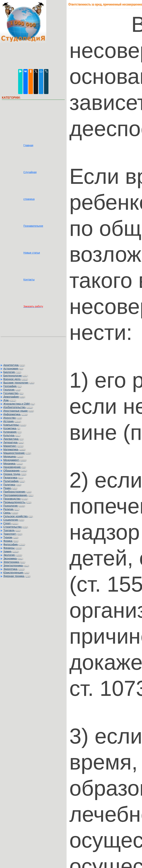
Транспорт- (13, 534)
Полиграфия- (14, 481)
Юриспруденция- (16, 573)
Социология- (14, 520)
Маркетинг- (14, 446)
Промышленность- (17, 502)
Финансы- (13, 548)
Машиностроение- (17, 453)
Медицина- (13, 456)
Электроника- (14, 562)
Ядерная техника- (17, 576)
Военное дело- (16, 379)
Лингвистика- (14, 439)
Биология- (12, 372)
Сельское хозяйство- (18, 516)
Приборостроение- (18, 492)
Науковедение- (15, 467)
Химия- (11, 551)
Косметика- (12, 428)
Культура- (12, 435)
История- (12, 421)
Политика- (12, 485)
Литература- (14, 442)
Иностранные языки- (19, 411)
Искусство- (13, 418)
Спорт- (11, 523)
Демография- (14, 397)
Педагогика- (13, 478)
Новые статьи (32, 253)
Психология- (14, 506)
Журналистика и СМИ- (19, 404)
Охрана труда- (15, 474)
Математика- (15, 449)
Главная (28, 145)
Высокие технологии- (19, 383)
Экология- (13, 555)
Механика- (13, 464)
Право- (10, 488)
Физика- (11, 541)
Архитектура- (14, 365)
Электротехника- (16, 566)
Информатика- (16, 414)
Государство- (14, 393)
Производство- (16, 499)
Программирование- (18, 495)
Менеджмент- (15, 460)
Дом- (10, 400)
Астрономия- (13, 369)
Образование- (15, 471)
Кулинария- (13, 432)
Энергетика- (14, 569)
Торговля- (12, 530)
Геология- (12, 390)
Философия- (14, 544)
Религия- (12, 509)
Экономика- (13, 558)
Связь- (11, 513)
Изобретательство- (18, 407)
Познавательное (33, 226)
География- (13, 386)
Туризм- (11, 537)
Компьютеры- (15, 425)
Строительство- (16, 527)
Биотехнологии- (16, 376)
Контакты (29, 280)
